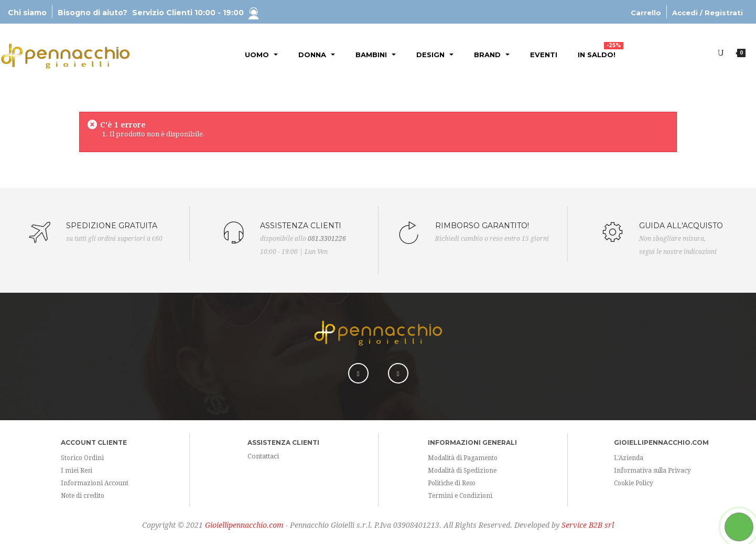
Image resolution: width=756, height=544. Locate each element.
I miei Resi (77, 471)
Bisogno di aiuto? (158, 13)
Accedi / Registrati (708, 13)
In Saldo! (601, 50)
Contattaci (263, 456)
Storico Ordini (82, 458)
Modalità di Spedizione (462, 471)
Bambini (376, 55)
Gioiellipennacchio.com (244, 525)
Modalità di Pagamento (463, 458)
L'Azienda (629, 458)
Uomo (261, 55)
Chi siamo (27, 13)
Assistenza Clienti (283, 442)
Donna (317, 55)
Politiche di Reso (452, 483)
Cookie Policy (634, 483)
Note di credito (83, 496)
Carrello (646, 13)
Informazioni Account (95, 483)
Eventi (544, 55)
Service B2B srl (588, 525)
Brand (492, 55)
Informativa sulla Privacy (652, 471)
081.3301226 (327, 239)
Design (435, 55)
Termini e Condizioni (460, 496)
